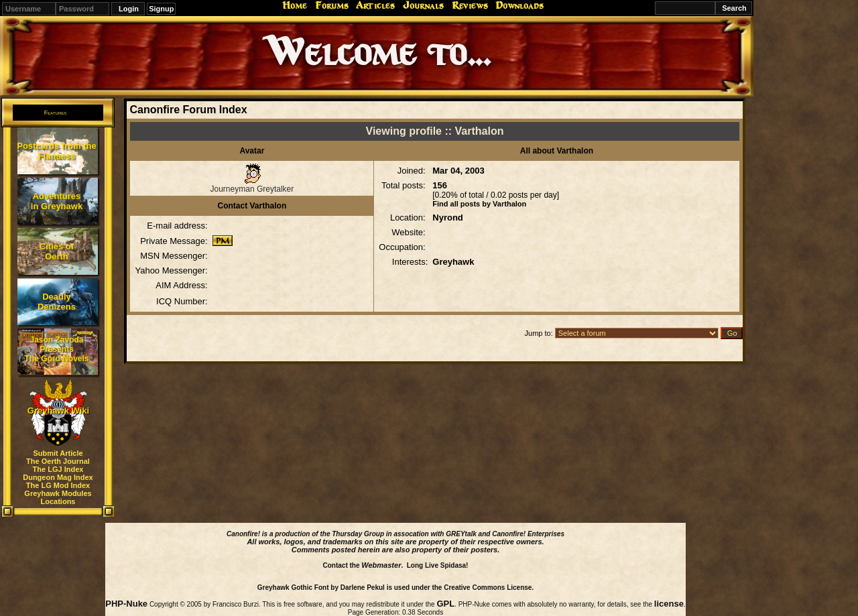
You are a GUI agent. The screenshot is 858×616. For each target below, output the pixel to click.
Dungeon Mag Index (58, 477)
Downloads (519, 5)
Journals (423, 5)
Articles (375, 5)
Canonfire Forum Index (188, 110)
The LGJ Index (58, 469)
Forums (332, 5)
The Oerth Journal (58, 461)
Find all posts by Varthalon (479, 204)
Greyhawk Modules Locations (58, 497)
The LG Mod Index (58, 485)
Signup (161, 9)
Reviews (470, 5)
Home (295, 5)
